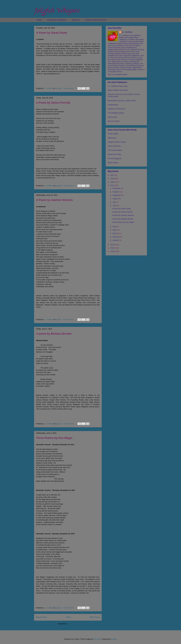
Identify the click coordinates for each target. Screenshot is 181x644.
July (114, 202)
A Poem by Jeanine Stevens (54, 200)
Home (39, 20)
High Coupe (112, 117)
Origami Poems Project (117, 142)
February (116, 237)
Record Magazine (115, 158)
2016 (113, 182)
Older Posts (95, 617)
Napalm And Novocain (116, 109)
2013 (113, 248)
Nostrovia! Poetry (114, 154)
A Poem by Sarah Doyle (52, 33)
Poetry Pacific (113, 134)
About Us (76, 20)
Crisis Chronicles (114, 146)
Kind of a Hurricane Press (96, 20)
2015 (113, 185)
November (117, 188)
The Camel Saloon (115, 150)
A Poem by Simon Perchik (53, 103)
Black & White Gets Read (118, 90)
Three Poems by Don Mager (54, 438)
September (117, 195)
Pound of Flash (114, 121)
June (115, 206)
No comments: (69, 88)
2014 (113, 245)
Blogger (114, 639)
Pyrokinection (113, 105)
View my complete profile (117, 74)
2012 (113, 251)
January (116, 240)
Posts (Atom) (73, 624)
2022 (113, 175)
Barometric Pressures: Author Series (122, 101)
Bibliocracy (112, 138)
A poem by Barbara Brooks (54, 334)
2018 (113, 179)
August (115, 199)
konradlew (97, 639)
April (115, 230)
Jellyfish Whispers (57, 11)
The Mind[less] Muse (116, 113)
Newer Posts (42, 617)
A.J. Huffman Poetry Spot (118, 86)
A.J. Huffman (127, 32)
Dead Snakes (113, 163)
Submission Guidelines (57, 20)
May (114, 227)
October (116, 192)
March (115, 233)
